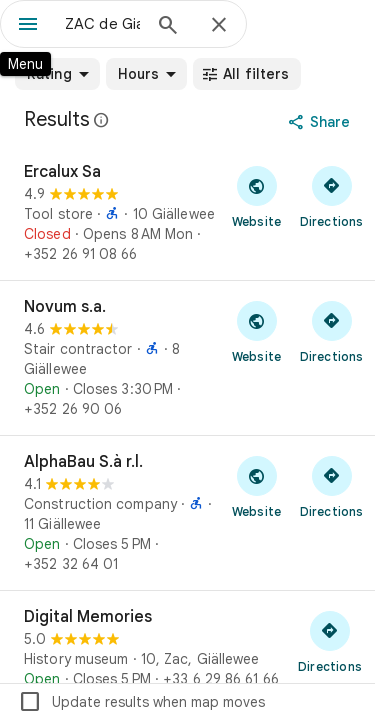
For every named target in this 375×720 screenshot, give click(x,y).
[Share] (321, 122)
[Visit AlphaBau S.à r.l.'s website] (256, 486)
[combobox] (102, 24)
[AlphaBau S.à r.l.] (187, 513)
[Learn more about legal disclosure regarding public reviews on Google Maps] (102, 120)
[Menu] (28, 26)
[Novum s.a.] (187, 358)
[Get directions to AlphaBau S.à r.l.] (331, 486)
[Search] (168, 27)
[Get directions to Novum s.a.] (331, 331)
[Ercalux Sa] (187, 213)
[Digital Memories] (187, 648)
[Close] (219, 26)
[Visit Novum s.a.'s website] (256, 331)
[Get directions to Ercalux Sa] (331, 196)
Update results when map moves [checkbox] (141, 702)
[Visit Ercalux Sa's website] (256, 196)
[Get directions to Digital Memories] (330, 641)
